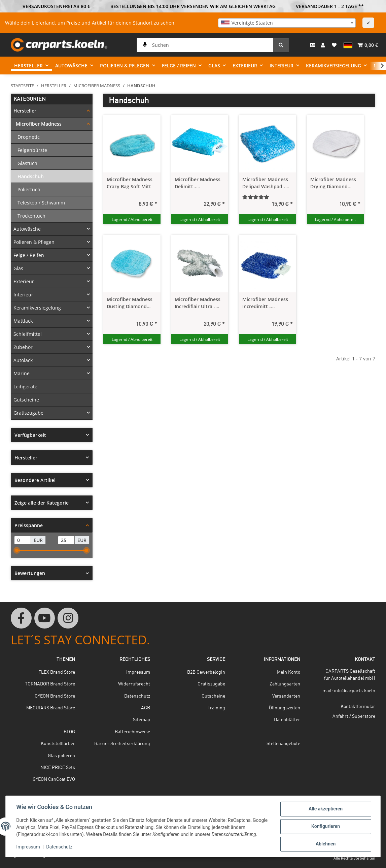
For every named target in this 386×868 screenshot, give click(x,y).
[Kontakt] (313, 45)
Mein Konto (289, 672)
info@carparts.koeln (355, 691)
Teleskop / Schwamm (41, 203)
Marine (22, 373)
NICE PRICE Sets (58, 768)
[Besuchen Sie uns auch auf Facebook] (21, 618)
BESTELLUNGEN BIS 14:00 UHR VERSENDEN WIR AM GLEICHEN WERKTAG (193, 6)
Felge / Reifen (29, 255)
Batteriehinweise (132, 732)
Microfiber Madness (39, 124)
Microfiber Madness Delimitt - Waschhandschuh (198, 183)
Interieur (23, 295)
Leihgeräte (25, 387)
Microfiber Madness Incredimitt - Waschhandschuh (265, 303)
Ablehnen (325, 844)
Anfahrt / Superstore (354, 716)
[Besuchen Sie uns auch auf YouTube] (45, 618)
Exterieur (24, 281)
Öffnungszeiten (285, 708)
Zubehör (23, 347)
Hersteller (25, 111)
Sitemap (142, 720)
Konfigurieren (325, 827)
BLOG (69, 732)
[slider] (17, 550)
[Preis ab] (23, 540)
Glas (18, 268)
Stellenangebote (283, 744)
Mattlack (23, 321)
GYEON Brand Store (55, 696)
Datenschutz (60, 847)
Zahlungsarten (285, 684)
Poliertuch (29, 189)
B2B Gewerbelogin (206, 672)
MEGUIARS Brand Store (51, 708)
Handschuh (31, 176)
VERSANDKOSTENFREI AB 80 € (56, 6)
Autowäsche (27, 229)
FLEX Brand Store (57, 672)
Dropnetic (29, 137)
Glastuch (27, 163)
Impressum (28, 847)
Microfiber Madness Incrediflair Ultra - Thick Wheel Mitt (198, 303)
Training (216, 708)
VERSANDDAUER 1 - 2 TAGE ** (330, 6)
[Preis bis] (66, 540)
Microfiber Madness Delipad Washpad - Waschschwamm (265, 183)
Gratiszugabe (28, 413)
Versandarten (286, 696)
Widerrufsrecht (134, 684)
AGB (146, 708)
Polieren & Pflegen (34, 242)
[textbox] (287, 23)
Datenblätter (287, 720)
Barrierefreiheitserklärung (122, 744)
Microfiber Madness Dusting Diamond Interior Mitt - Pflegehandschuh (130, 303)
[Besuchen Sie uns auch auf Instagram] (68, 618)
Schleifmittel (28, 334)
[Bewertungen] (268, 197)
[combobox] (287, 23)
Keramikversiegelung (37, 308)
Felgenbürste (32, 150)
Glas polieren (61, 756)
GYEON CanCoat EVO (54, 779)
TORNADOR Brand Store (50, 684)
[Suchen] (205, 45)
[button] (324, 45)
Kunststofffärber (58, 744)
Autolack (23, 360)
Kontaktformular (358, 707)
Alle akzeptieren (325, 809)
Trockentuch (31, 216)
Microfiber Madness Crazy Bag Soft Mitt (130, 183)
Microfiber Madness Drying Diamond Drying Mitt (333, 183)
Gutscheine (26, 400)
